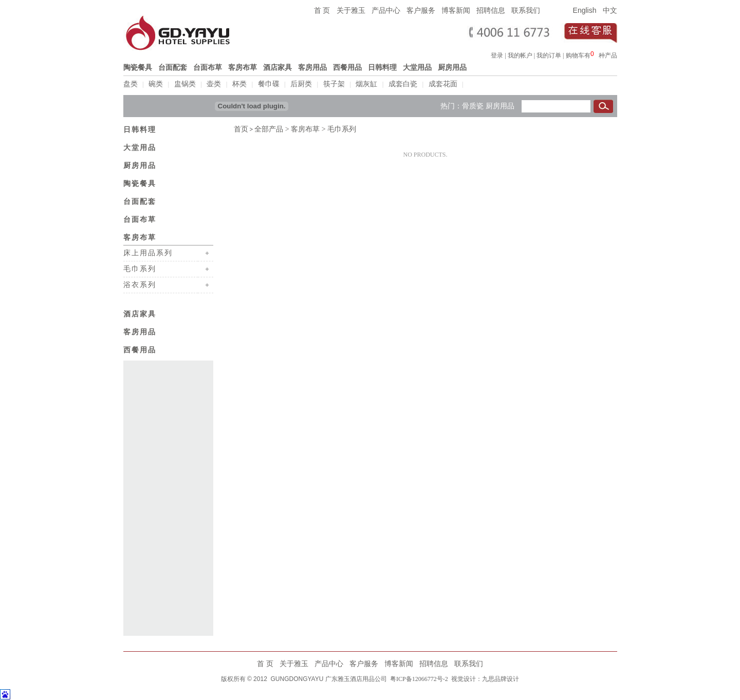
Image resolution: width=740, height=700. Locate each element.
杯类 (239, 84)
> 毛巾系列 (338, 128)
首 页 (322, 10)
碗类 (156, 84)
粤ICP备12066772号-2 (418, 678)
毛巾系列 (140, 268)
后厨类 (301, 84)
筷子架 (334, 84)
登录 (497, 55)
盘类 (131, 84)
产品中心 (386, 10)
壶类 (214, 84)
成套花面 (443, 84)
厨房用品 (500, 105)
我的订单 (549, 55)
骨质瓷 (473, 105)
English (585, 10)
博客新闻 (456, 10)
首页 (241, 128)
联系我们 (526, 10)
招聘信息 (491, 10)
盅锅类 (185, 84)
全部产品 (269, 128)
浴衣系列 (140, 283)
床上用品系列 (148, 252)
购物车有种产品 (591, 55)
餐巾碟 (269, 84)
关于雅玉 (351, 10)
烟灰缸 (366, 84)
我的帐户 (520, 55)
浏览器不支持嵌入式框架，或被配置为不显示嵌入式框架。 (595, 54)
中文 (610, 10)
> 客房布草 (301, 128)
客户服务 (421, 10)
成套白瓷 (403, 84)
